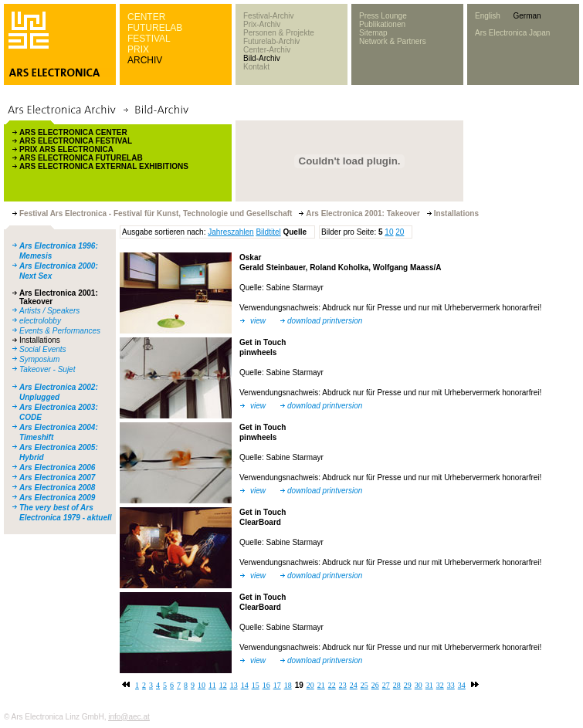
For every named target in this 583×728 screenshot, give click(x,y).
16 (266, 685)
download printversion (325, 321)
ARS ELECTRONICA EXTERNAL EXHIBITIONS (104, 166)
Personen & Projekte (279, 33)
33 (451, 685)
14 (245, 685)
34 (462, 685)
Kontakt (256, 67)
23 (343, 685)
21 (321, 685)
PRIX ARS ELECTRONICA (66, 149)
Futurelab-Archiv (271, 41)
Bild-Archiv (262, 58)
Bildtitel (268, 232)
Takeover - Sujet (47, 369)
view (258, 321)
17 (277, 685)
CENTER (146, 17)
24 (354, 685)
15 (256, 685)
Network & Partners (393, 41)
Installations (40, 340)
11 (212, 685)
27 (386, 685)
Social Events (43, 349)
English (488, 16)
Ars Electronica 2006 (57, 467)
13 (234, 685)
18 (288, 685)
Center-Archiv (267, 50)
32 (440, 685)
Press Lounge (383, 16)
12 (223, 685)
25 (364, 685)
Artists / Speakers (49, 311)
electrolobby (40, 321)
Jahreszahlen (230, 232)
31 (429, 685)
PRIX (138, 49)
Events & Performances (60, 331)
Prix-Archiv (262, 24)
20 (400, 232)
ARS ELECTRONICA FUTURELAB (81, 158)
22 (332, 685)
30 (419, 685)
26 (375, 685)
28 (397, 685)
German (527, 16)
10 (389, 232)
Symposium (39, 359)
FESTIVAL (149, 39)
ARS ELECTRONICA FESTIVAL (76, 141)
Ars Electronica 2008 (57, 488)
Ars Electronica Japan (512, 33)
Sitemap (373, 33)
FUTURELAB (155, 28)
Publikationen (382, 24)
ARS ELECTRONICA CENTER (73, 132)
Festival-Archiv (269, 16)
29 (408, 685)
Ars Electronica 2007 (57, 477)
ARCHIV (145, 60)
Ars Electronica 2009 (57, 498)
